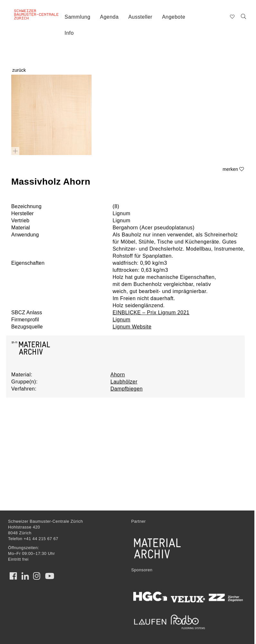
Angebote (173, 17)
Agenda (109, 17)
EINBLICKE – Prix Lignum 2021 (151, 313)
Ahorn (118, 375)
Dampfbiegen (127, 389)
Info (69, 33)
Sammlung (77, 17)
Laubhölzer (124, 382)
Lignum (121, 320)
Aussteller (140, 17)
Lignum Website (132, 327)
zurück (19, 70)
